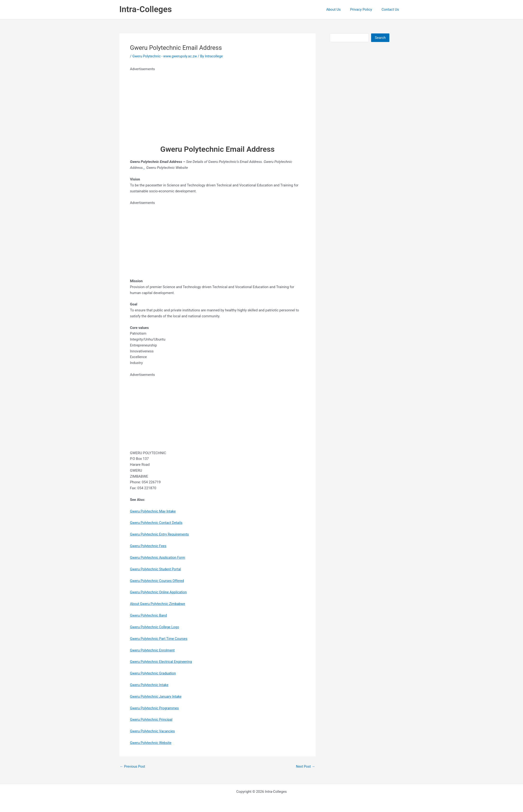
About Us (339, 9)
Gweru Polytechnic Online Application (160, 592)
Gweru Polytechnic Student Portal (157, 569)
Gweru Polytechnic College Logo (156, 627)
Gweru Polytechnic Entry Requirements (161, 534)
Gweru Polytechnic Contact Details (157, 523)
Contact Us (391, 9)
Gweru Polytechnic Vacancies (153, 731)
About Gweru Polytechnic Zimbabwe (159, 604)
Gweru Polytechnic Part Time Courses (160, 638)
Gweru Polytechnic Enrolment (153, 650)
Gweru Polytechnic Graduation (154, 673)
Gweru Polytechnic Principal (152, 719)
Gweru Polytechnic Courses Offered (158, 581)
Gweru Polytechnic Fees (149, 546)
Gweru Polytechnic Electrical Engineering (162, 661)
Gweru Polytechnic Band (149, 615)
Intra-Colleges (146, 9)
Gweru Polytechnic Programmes (155, 708)
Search (380, 38)
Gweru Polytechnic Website (152, 742)
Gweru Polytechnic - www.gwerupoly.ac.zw (166, 56)
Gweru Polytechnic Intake (150, 685)
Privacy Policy (365, 9)
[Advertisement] (218, 105)
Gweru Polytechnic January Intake (157, 696)
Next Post (305, 766)
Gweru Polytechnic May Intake (154, 511)
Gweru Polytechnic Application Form (159, 557)
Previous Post (133, 766)
